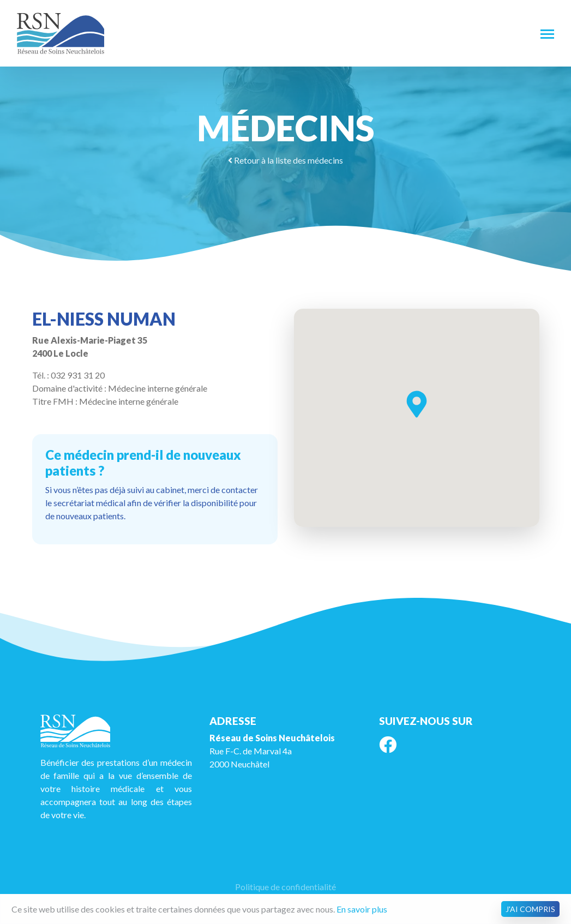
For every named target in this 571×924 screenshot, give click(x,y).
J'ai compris (530, 909)
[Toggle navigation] (547, 33)
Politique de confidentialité (285, 887)
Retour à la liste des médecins (285, 160)
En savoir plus (362, 909)
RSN (61, 33)
